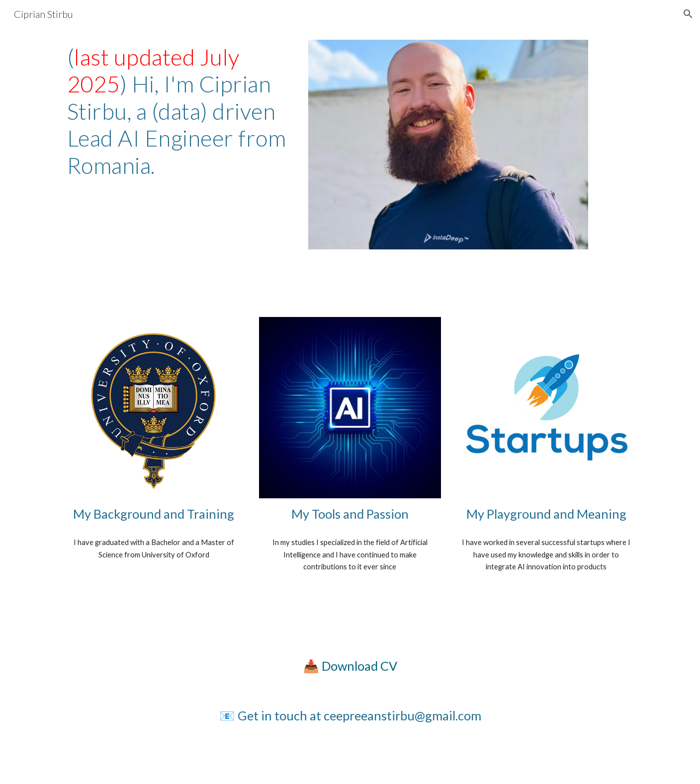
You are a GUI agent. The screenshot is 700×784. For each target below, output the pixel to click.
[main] (178, 111)
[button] (688, 14)
